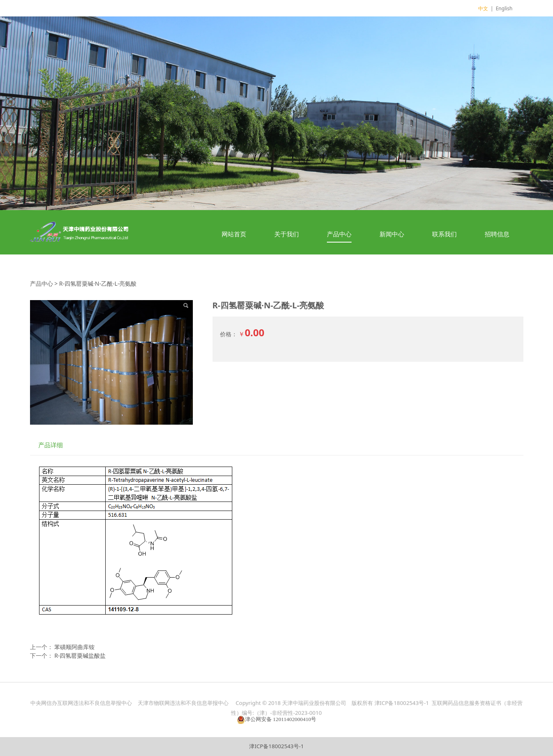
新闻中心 (392, 234)
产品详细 (51, 445)
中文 (483, 8)
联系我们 (444, 234)
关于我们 (287, 234)
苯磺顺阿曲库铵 (74, 647)
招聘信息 (497, 234)
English (504, 8)
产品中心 (339, 234)
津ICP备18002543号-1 (276, 746)
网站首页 (234, 234)
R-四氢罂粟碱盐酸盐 (80, 655)
